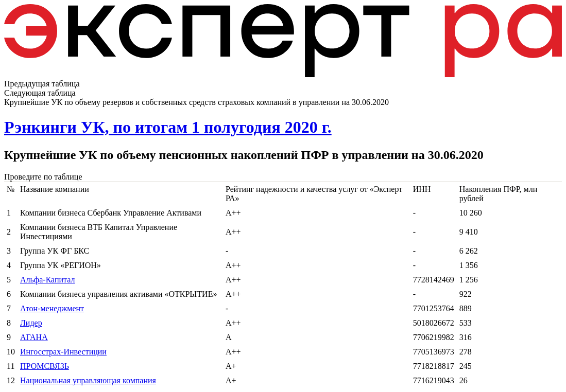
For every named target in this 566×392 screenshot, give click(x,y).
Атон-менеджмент (52, 308)
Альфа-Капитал (48, 280)
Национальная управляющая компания (88, 380)
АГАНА (34, 337)
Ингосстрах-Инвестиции (63, 352)
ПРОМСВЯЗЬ (45, 366)
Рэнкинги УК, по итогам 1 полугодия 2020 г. (168, 127)
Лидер (31, 323)
